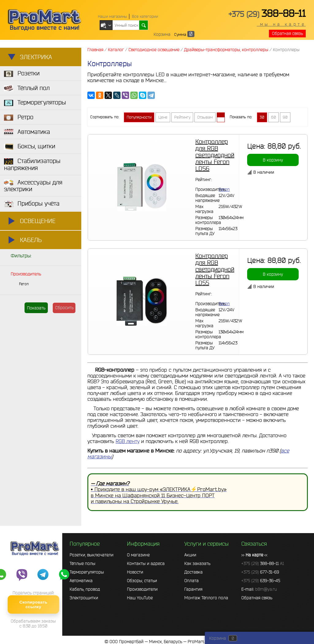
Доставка (193, 572)
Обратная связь (287, 33)
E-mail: (259, 589)
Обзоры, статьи (142, 581)
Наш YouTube (140, 598)
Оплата (191, 581)
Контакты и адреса (146, 563)
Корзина (162, 34)
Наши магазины (112, 16)
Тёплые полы (82, 563)
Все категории (145, 16)
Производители (142, 589)
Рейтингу (182, 117)
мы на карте (281, 24)
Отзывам (205, 117)
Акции (190, 555)
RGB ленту (128, 441)
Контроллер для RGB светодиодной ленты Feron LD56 (215, 155)
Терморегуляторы (87, 572)
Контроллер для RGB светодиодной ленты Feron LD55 (215, 269)
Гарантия (193, 589)
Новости (135, 572)
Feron (24, 284)
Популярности (139, 117)
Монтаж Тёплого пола (206, 598)
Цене (163, 117)
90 (285, 117)
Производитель (26, 274)
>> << (254, 555)
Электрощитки (84, 598)
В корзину (273, 160)
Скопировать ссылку (33, 604)
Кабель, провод (85, 589)
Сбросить (64, 308)
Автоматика (81, 581)
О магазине (138, 555)
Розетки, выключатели (92, 555)
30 (262, 117)
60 (274, 117)
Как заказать (197, 563)
